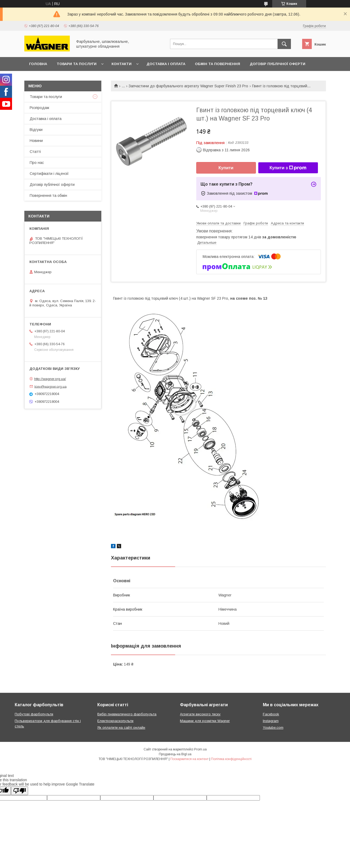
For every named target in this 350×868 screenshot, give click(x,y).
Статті (35, 152)
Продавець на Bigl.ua (175, 754)
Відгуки (36, 130)
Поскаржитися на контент (189, 759)
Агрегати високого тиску (200, 714)
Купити (226, 168)
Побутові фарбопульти (34, 714)
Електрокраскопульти (115, 721)
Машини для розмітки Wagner (205, 721)
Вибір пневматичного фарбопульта (127, 714)
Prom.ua (200, 749)
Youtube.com (273, 728)
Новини (36, 141)
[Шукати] (284, 44)
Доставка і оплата (166, 64)
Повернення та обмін (48, 196)
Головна (38, 64)
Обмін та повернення (218, 64)
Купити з (288, 168)
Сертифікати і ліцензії (49, 174)
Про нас (37, 163)
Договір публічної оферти (278, 64)
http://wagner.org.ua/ (50, 379)
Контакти (122, 64)
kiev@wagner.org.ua (51, 386)
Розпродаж (39, 108)
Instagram (271, 721)
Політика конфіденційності (231, 759)
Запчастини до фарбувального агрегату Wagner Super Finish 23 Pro (188, 86)
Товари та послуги (77, 64)
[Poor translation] (20, 791)
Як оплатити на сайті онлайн (121, 728)
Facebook (271, 714)
